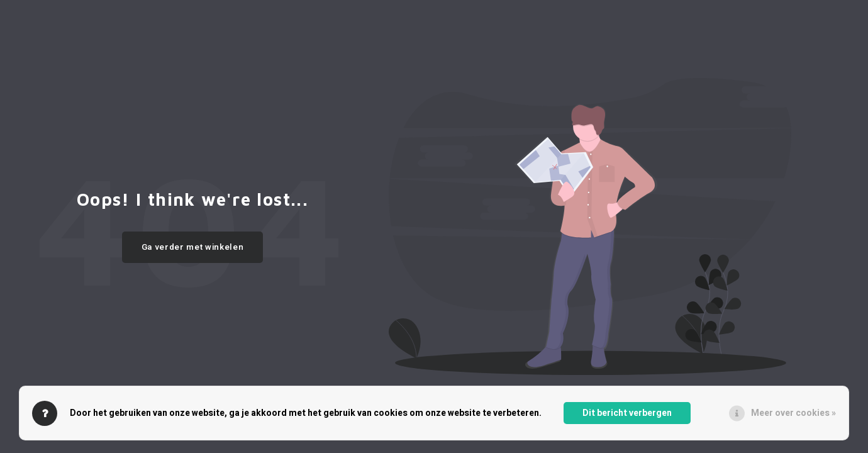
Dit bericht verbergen (627, 413)
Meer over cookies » (793, 413)
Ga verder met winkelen (193, 247)
